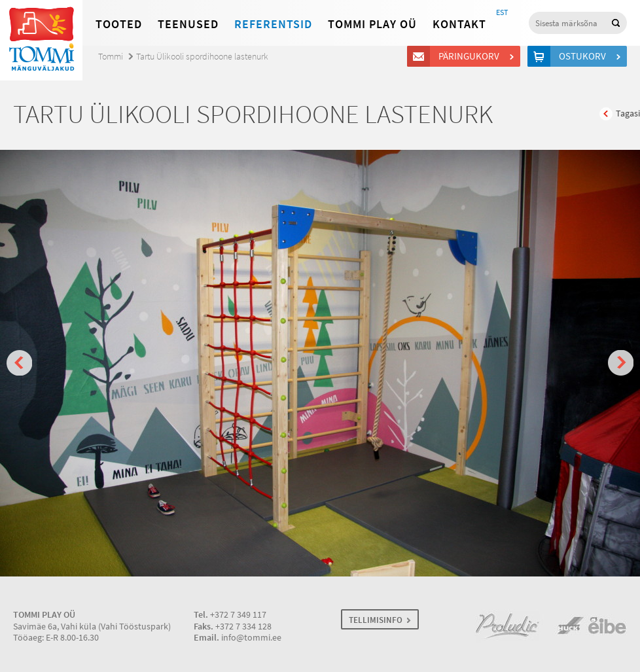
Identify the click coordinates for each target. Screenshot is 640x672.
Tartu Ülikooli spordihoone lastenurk (202, 57)
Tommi (111, 57)
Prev (19, 363)
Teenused (188, 24)
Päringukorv (471, 56)
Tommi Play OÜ (372, 24)
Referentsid (273, 24)
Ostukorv (584, 56)
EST (502, 12)
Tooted (119, 24)
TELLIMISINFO (376, 620)
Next (621, 363)
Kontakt (459, 24)
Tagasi (628, 114)
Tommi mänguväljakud (41, 40)
